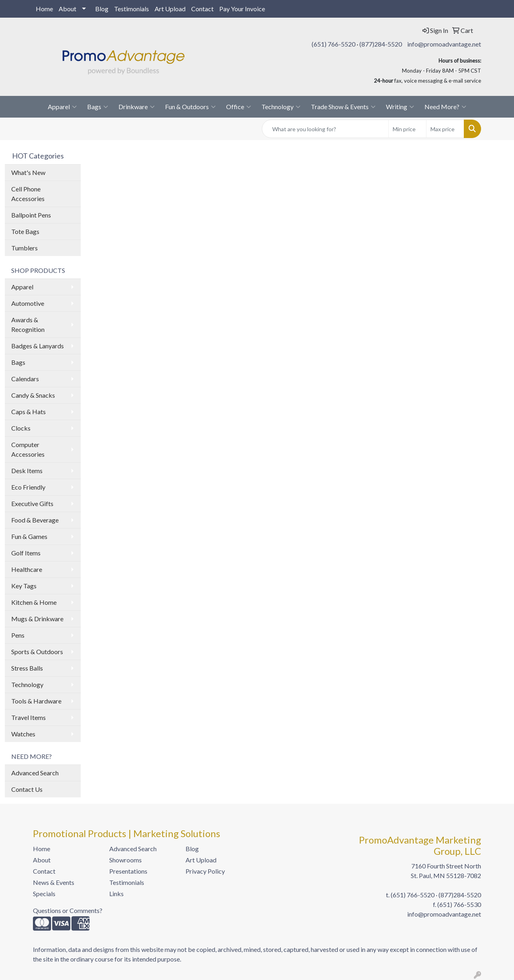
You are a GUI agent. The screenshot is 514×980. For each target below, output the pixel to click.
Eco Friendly (28, 487)
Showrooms (125, 860)
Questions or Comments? (68, 910)
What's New (28, 172)
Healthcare (27, 569)
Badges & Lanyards (38, 346)
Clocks (21, 428)
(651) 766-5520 (333, 44)
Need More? (445, 107)
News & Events (54, 882)
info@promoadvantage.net (444, 44)
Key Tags (24, 586)
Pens (18, 635)
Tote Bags (25, 231)
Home (44, 9)
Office (239, 107)
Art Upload (170, 9)
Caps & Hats (29, 412)
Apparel (62, 107)
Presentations (128, 871)
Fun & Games (29, 536)
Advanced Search (35, 773)
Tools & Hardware (36, 701)
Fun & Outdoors (190, 107)
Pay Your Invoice (242, 9)
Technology (281, 107)
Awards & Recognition (28, 324)
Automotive (28, 303)
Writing (400, 107)
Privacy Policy (205, 871)
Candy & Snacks (33, 395)
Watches (23, 734)
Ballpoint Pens (31, 215)
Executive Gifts (32, 503)
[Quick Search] (325, 129)
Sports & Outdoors (37, 652)
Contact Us (27, 789)
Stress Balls (27, 668)
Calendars (25, 379)
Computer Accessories (28, 449)
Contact (202, 9)
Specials (44, 894)
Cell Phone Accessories (28, 194)
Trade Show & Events (343, 107)
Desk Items (27, 471)
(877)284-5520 (381, 44)
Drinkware (137, 107)
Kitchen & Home (34, 602)
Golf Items (26, 553)
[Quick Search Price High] (445, 129)
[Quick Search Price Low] (407, 129)
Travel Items (29, 717)
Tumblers (24, 248)
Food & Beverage (35, 520)
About (67, 9)
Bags (98, 107)
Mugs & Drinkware (37, 619)
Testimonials (132, 9)
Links (116, 894)
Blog (102, 9)
